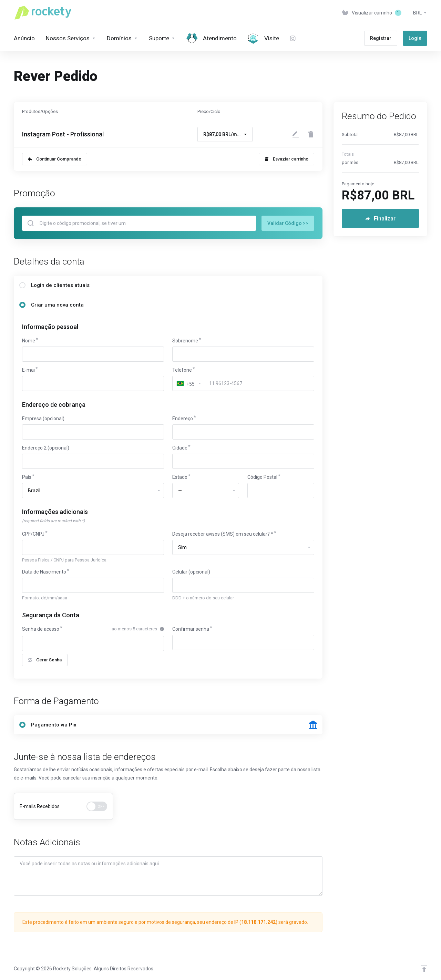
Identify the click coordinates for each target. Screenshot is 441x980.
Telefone (182, 370)
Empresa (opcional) (43, 419)
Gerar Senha (45, 660)
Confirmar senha (191, 629)
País (27, 477)
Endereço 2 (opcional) (46, 448)
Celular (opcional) (191, 572)
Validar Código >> (288, 223)
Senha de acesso (41, 629)
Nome (29, 341)
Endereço (183, 419)
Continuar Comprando (55, 159)
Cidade (180, 448)
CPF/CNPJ (33, 534)
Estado (180, 477)
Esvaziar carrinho (286, 159)
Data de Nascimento (44, 572)
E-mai (28, 370)
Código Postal (262, 477)
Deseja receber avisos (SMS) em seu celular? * (223, 534)
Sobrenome (185, 341)
